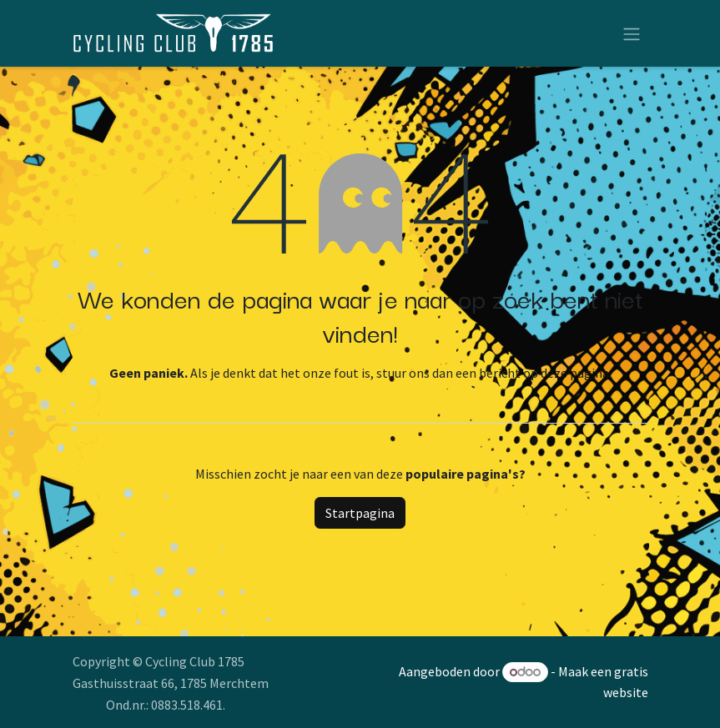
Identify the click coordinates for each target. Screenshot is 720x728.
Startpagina (360, 513)
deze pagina (575, 373)
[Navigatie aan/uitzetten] (632, 33)
